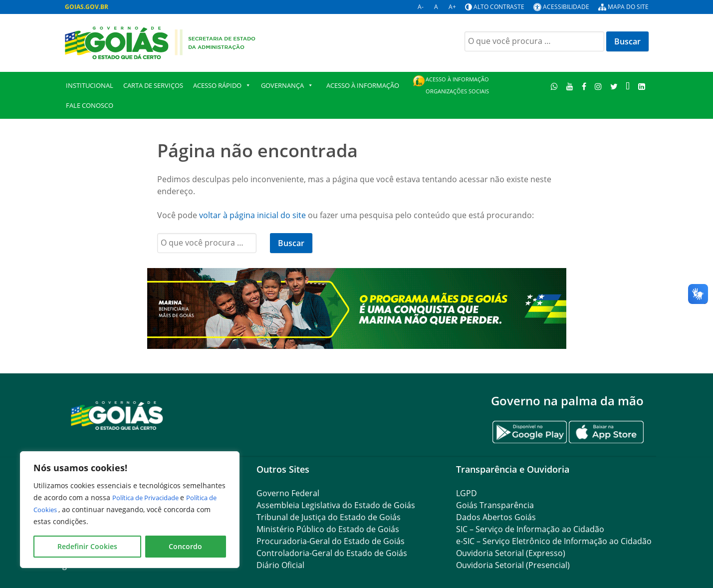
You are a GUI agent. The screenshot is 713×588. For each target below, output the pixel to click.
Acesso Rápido (222, 85)
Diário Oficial (280, 565)
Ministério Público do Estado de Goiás (328, 529)
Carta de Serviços (153, 85)
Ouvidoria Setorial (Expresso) (511, 553)
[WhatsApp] (555, 86)
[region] (130, 510)
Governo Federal (288, 493)
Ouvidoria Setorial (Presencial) (513, 565)
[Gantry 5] (117, 415)
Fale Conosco (90, 105)
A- (421, 7)
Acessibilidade (566, 7)
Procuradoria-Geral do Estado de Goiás (331, 541)
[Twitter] (614, 86)
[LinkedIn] (642, 86)
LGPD (467, 493)
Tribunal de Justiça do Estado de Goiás (329, 517)
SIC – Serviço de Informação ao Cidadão (530, 529)
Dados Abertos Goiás (496, 517)
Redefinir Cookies (87, 546)
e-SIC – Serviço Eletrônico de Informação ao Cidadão (554, 541)
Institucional (90, 85)
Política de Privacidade (151, 497)
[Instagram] (598, 86)
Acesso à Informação (363, 85)
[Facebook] (584, 86)
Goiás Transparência (495, 505)
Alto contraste (499, 7)
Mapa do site (628, 7)
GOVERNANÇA (287, 85)
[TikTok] (628, 86)
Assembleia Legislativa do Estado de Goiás (336, 505)
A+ (452, 7)
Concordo (185, 546)
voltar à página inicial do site (252, 215)
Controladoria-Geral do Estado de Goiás (332, 553)
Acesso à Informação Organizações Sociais (457, 85)
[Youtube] (570, 86)
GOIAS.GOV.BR (87, 7)
